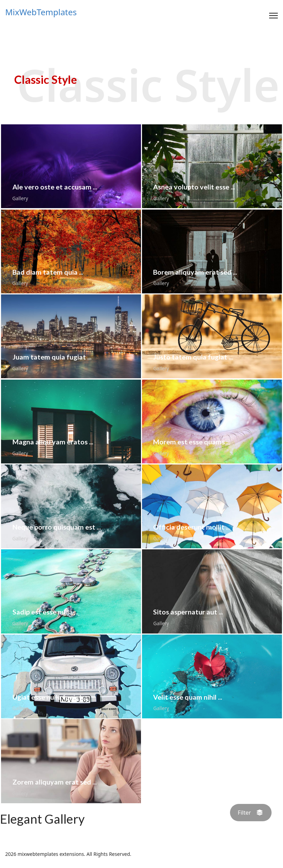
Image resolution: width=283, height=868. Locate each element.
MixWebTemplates (41, 12)
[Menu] (273, 16)
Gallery (20, 198)
